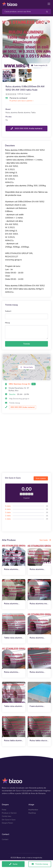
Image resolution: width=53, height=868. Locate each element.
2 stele (8, 516)
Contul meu (7, 816)
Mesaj (7, 323)
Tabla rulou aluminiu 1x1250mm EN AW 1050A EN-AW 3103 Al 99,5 (14, 638)
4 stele (8, 509)
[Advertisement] (26, 443)
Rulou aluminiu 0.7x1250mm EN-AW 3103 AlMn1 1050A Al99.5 (12, 672)
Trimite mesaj (14, 403)
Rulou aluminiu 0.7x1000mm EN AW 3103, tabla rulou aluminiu (38, 638)
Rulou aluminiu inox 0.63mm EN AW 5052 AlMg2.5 (39, 604)
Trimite (26, 344)
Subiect (8, 311)
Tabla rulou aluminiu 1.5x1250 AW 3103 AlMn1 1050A (14, 706)
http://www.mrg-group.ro (19, 399)
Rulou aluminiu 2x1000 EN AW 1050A (37, 672)
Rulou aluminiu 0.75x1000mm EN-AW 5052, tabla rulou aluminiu (39, 569)
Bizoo (19, 858)
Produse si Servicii (9, 813)
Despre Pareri (7, 823)
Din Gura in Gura (9, 820)
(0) (47, 506)
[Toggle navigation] (49, 4)
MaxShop (32, 813)
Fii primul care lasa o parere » (21, 101)
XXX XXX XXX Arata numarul (26, 128)
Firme (4, 810)
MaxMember (33, 810)
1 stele (8, 519)
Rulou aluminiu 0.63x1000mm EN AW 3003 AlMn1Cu (13, 604)
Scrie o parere (41, 478)
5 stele (8, 506)
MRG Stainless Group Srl (20, 384)
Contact (5, 839)
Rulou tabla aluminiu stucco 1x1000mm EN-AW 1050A (14, 741)
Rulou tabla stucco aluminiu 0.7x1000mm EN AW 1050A (38, 741)
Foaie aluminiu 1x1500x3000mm (38, 706)
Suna (13, 864)
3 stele (8, 512)
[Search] (22, 12)
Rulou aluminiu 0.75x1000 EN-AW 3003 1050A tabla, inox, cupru (13, 569)
